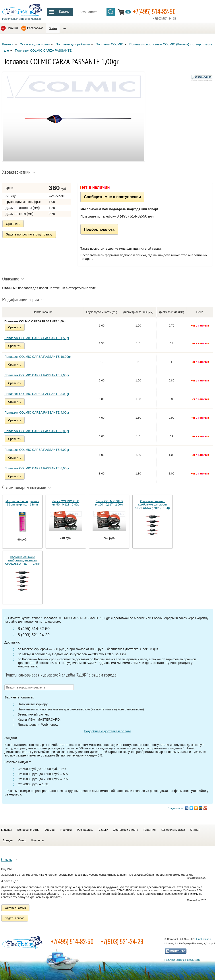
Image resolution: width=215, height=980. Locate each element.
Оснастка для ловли (35, 44)
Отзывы (50, 830)
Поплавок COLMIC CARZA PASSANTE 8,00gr (37, 468)
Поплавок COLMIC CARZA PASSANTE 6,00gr (37, 450)
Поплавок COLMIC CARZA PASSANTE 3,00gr (37, 394)
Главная (7, 830)
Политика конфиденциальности (182, 960)
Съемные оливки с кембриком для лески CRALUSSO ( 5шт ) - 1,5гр (22, 560)
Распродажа (35, 28)
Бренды (8, 840)
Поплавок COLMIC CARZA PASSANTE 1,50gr (37, 338)
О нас (22, 840)
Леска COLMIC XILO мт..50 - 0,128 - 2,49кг (66, 503)
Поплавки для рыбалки (73, 44)
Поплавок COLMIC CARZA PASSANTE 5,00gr (37, 431)
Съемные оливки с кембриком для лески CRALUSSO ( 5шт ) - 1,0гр (153, 505)
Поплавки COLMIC (109, 44)
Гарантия (150, 830)
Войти (53, 28)
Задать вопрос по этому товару (29, 234)
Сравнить (13, 224)
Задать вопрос (15, 918)
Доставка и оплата (126, 830)
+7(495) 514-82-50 (154, 11)
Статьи (195, 830)
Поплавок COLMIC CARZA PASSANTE (43, 51)
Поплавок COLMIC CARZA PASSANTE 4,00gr (37, 412)
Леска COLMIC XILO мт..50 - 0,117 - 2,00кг (109, 503)
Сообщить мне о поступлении (112, 197)
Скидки (103, 830)
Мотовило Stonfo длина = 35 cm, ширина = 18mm (22, 503)
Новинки (12, 28)
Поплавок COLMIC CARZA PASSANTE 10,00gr (38, 357)
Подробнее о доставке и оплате (107, 731)
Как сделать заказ (173, 830)
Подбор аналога (99, 229)
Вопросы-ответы (28, 830)
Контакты (37, 840)
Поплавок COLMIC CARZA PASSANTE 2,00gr (37, 375)
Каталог (8, 44)
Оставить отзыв (15, 908)
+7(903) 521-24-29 (122, 941)
